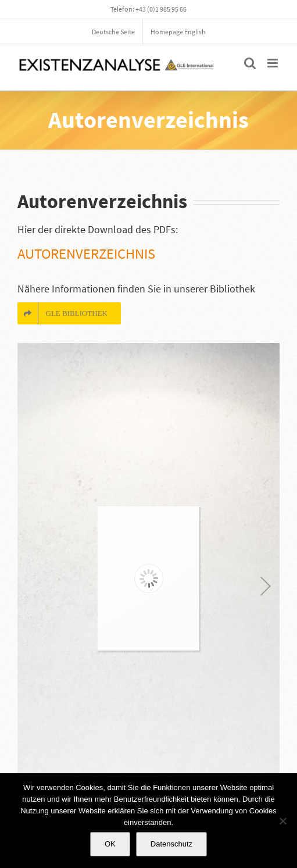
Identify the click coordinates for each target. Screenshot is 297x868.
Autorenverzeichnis (86, 253)
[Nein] (282, 821)
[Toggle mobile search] (250, 63)
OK (110, 844)
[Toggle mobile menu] (273, 63)
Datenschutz (171, 844)
